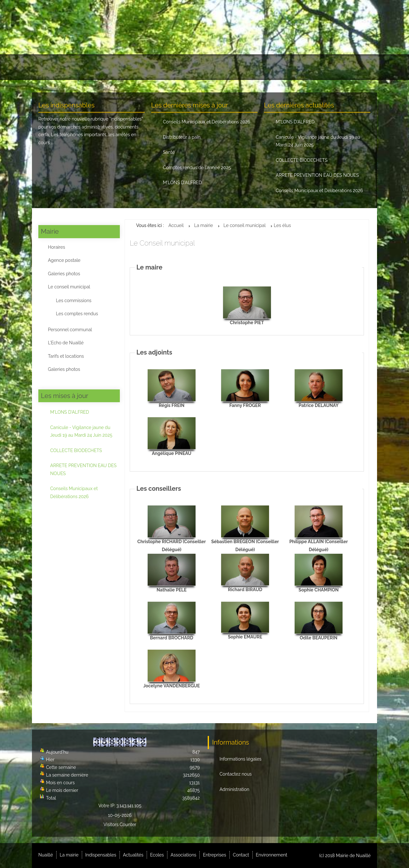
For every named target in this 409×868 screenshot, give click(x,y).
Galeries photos (64, 274)
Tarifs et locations (66, 356)
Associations (233, 67)
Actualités (166, 67)
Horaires (57, 247)
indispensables (126, 119)
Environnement (347, 67)
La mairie (83, 67)
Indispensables (124, 67)
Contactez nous (236, 774)
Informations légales (240, 759)
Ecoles (197, 67)
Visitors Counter (120, 825)
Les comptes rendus (77, 314)
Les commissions (74, 301)
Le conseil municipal (69, 287)
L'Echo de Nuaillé (66, 343)
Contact (309, 67)
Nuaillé (51, 67)
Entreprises (274, 67)
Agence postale (64, 260)
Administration (234, 789)
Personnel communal (70, 330)
